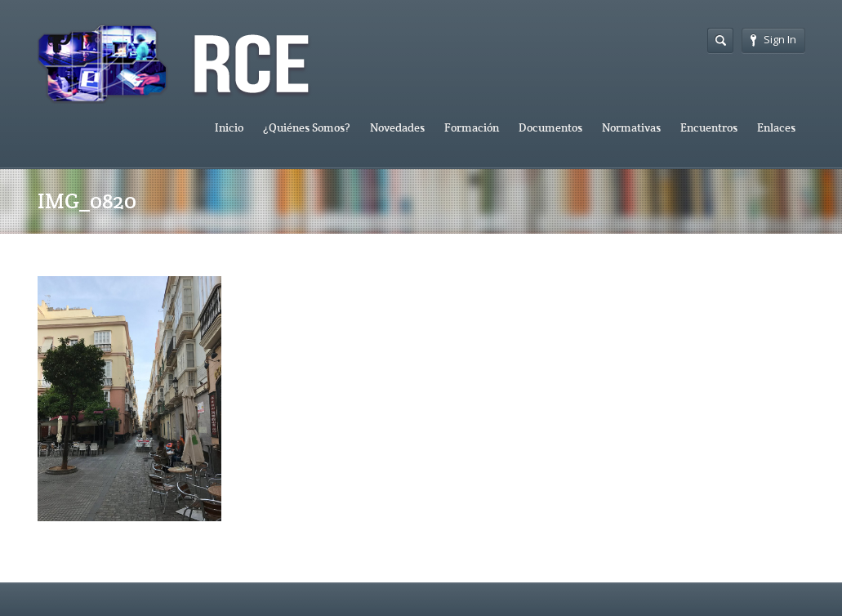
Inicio (229, 127)
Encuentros (709, 127)
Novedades (397, 127)
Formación (472, 127)
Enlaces (776, 127)
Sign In (773, 39)
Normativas (631, 127)
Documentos (550, 127)
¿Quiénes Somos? (307, 127)
